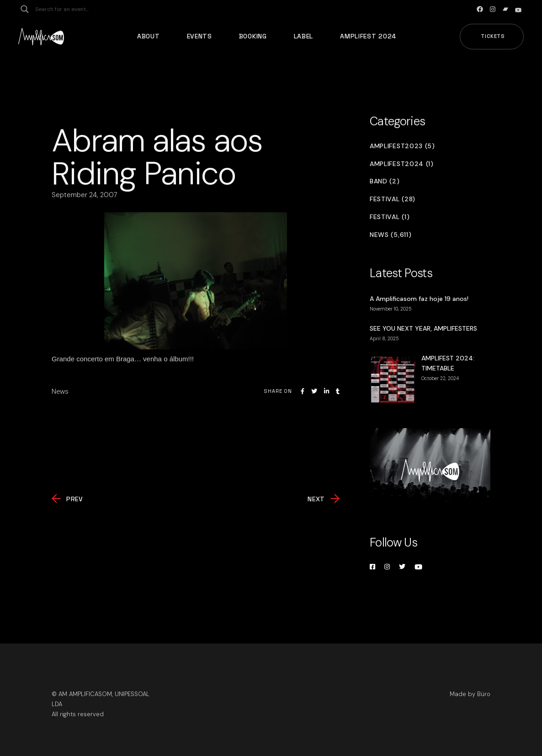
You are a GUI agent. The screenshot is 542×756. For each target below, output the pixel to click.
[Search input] (71, 9)
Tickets (493, 36)
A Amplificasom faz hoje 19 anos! (419, 299)
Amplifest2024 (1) (402, 164)
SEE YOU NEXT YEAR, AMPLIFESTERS (423, 328)
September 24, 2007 (85, 195)
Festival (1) (390, 217)
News (60, 391)
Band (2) (385, 181)
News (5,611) (391, 235)
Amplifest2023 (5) (402, 146)
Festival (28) (393, 199)
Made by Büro (470, 694)
